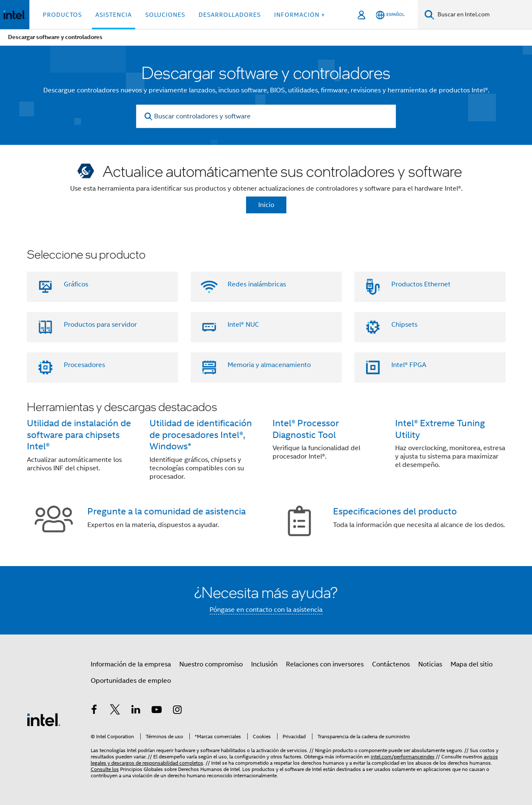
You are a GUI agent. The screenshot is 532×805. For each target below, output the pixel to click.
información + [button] (300, 15)
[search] (148, 117)
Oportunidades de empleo (131, 681)
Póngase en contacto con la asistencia (266, 610)
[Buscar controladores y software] (266, 116)
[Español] (390, 15)
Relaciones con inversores (325, 664)
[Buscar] (429, 14)
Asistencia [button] (114, 15)
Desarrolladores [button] (230, 15)
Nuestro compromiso (211, 664)
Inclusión (264, 664)
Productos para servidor (100, 325)
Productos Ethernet (421, 284)
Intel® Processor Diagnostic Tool (306, 429)
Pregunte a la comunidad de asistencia (166, 511)
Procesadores (84, 365)
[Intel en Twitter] (115, 711)
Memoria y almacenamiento (269, 365)
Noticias (430, 664)
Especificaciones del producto (395, 511)
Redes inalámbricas (257, 284)
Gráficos (76, 284)
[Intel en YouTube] (157, 711)
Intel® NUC (243, 325)
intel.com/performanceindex (403, 756)
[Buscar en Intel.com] (483, 15)
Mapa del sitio (472, 664)
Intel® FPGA (409, 365)
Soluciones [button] (165, 15)
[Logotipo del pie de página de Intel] (44, 719)
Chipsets (404, 325)
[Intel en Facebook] (94, 711)
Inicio (266, 205)
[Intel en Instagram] (178, 711)
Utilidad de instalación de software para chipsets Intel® (79, 435)
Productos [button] (62, 15)
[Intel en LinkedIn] (136, 711)
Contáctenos (391, 664)
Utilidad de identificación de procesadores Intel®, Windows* (201, 435)
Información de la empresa (131, 664)
